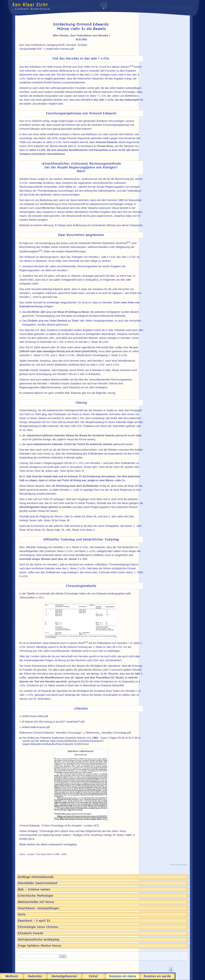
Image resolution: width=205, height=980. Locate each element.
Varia (22, 914)
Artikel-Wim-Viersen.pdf (60, 49)
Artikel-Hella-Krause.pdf (36, 727)
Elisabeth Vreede (31, 933)
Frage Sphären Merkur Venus (40, 946)
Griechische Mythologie (36, 896)
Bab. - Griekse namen (34, 889)
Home (22, 854)
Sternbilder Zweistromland (38, 883)
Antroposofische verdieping (39, 940)
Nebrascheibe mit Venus (36, 902)
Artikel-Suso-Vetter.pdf (35, 716)
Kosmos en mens (123, 976)
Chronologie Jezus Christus (38, 927)
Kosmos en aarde (157, 976)
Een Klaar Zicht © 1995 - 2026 (51, 854)
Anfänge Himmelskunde (36, 877)
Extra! (93, 976)
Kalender (35, 976)
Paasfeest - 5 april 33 (34, 921)
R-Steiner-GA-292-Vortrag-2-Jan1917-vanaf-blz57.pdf (53, 722)
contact (31, 854)
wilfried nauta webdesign (179, 865)
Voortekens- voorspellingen (39, 908)
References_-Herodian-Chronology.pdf (108, 733)
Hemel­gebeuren (64, 976)
